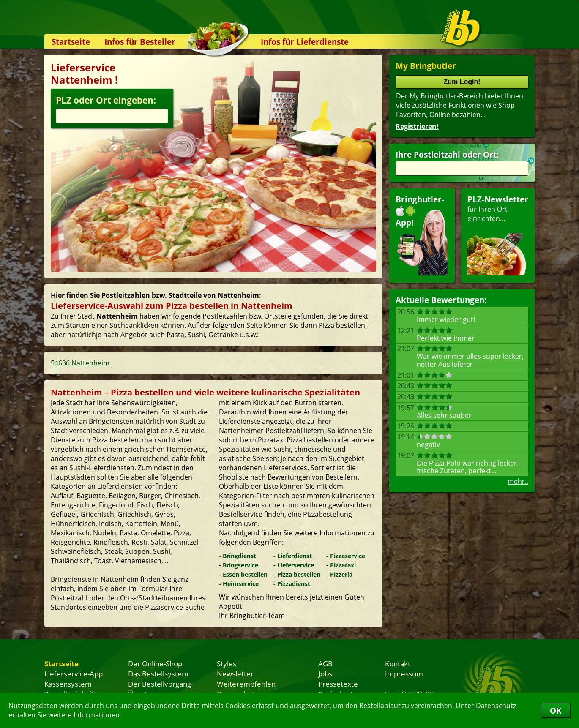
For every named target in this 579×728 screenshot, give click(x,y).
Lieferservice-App (74, 673)
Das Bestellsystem (158, 673)
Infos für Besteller (140, 42)
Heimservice (241, 584)
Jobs (325, 673)
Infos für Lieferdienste (305, 42)
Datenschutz (496, 706)
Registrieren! (417, 126)
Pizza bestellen (299, 574)
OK (556, 710)
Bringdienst (239, 556)
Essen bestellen (245, 574)
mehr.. (518, 481)
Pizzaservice (348, 556)
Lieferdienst (295, 556)
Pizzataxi (343, 565)
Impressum (404, 673)
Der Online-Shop (155, 663)
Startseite (71, 42)
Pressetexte (338, 684)
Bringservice (240, 565)
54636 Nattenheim (80, 363)
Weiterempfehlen (246, 684)
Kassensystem (68, 684)
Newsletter (235, 673)
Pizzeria (341, 574)
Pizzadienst (294, 584)
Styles (227, 663)
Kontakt (398, 663)
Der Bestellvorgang (160, 684)
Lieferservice (296, 565)
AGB (325, 663)
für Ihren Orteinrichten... (498, 235)
